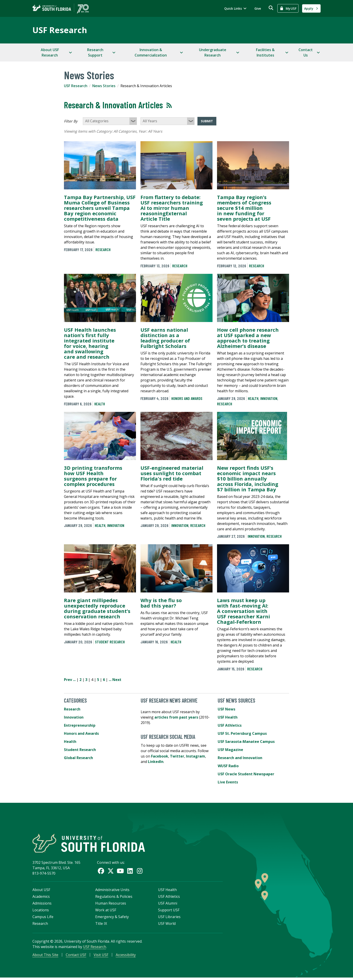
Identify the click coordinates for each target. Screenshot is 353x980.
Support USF (169, 912)
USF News (226, 709)
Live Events (228, 782)
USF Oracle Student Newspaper (246, 774)
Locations (41, 912)
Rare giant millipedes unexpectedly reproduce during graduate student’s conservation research (97, 608)
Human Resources (111, 905)
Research (103, 250)
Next (117, 680)
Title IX (101, 925)
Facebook (160, 756)
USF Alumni (168, 905)
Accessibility (126, 957)
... (74, 680)
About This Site (45, 957)
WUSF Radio (228, 766)
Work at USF (106, 912)
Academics (41, 898)
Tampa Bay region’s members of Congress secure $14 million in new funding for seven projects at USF (244, 208)
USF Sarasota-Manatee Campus (246, 742)
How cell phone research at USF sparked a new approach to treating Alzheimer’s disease (248, 338)
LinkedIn (156, 762)
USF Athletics (230, 725)
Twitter (177, 756)
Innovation (269, 398)
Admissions (42, 905)
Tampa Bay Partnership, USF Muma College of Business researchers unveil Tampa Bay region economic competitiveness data (100, 208)
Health (100, 404)
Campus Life (43, 919)
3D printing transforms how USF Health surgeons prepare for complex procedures (93, 476)
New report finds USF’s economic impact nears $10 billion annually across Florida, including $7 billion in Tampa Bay (248, 479)
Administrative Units (112, 892)
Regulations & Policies (114, 898)
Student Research (110, 642)
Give (258, 8)
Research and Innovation (240, 758)
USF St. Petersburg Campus (242, 733)
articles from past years (176, 717)
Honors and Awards (187, 398)
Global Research (78, 758)
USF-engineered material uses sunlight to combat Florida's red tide (172, 473)
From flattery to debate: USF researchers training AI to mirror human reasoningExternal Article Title (172, 208)
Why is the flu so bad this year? (161, 603)
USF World (167, 925)
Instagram (196, 756)
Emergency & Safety (112, 919)
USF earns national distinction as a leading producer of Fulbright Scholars (165, 338)
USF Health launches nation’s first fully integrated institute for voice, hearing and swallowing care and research (90, 343)
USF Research (60, 30)
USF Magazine (230, 750)
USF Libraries (169, 919)
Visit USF (101, 957)
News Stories (104, 86)
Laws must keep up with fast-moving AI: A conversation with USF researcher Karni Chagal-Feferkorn (243, 611)
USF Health (228, 717)
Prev (68, 680)
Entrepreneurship (80, 725)
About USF (41, 892)
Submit (207, 121)
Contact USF (76, 957)
